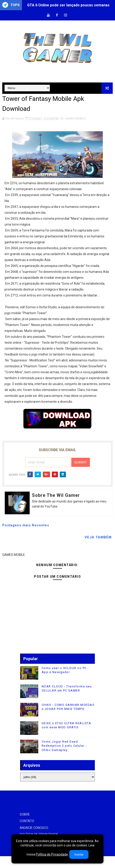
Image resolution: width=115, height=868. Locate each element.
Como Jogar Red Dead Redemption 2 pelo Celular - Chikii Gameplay (64, 746)
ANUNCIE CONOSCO (34, 828)
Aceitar (79, 854)
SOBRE (25, 814)
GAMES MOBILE (75, 118)
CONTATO (27, 821)
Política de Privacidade (52, 854)
